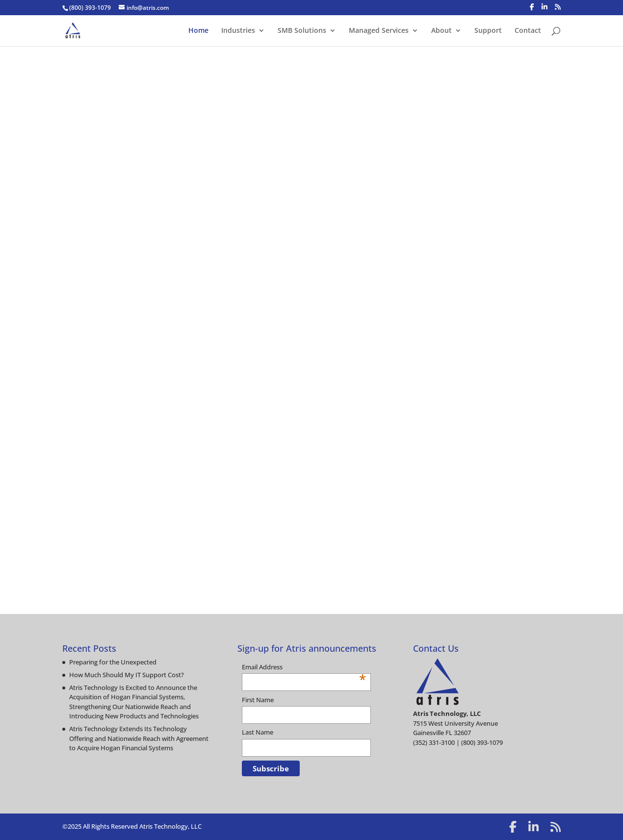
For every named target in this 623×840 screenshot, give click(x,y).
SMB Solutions (302, 31)
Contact (528, 31)
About (441, 31)
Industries (238, 31)
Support (488, 31)
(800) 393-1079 (90, 8)
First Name (258, 700)
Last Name (258, 732)
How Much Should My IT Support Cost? (127, 675)
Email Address (304, 667)
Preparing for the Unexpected (113, 662)
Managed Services (379, 31)
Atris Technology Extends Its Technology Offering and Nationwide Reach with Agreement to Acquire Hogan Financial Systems (139, 738)
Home (198, 31)
